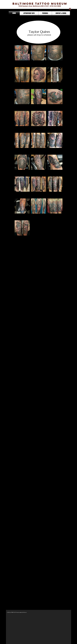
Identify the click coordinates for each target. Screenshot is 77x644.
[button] (70, 9)
